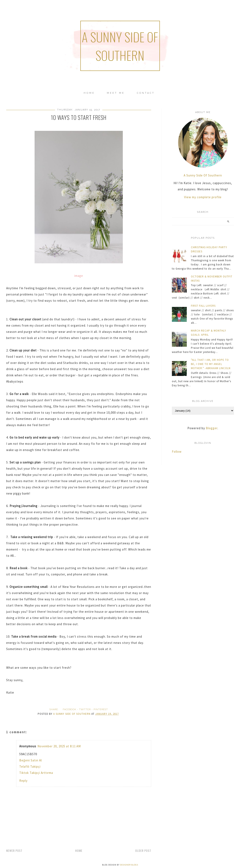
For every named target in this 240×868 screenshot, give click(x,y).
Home (89, 93)
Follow (177, 452)
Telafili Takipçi (30, 766)
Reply (23, 781)
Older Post (143, 850)
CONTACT (146, 93)
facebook (69, 709)
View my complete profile (203, 197)
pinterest (101, 709)
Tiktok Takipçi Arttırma (36, 773)
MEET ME (116, 93)
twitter (85, 709)
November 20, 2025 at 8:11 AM (59, 746)
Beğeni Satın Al (31, 760)
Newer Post (14, 850)
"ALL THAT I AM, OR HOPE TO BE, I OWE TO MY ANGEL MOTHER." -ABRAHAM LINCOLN (211, 364)
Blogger (212, 428)
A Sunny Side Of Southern (203, 175)
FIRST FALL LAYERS (203, 306)
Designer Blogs (129, 865)
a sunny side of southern (120, 46)
